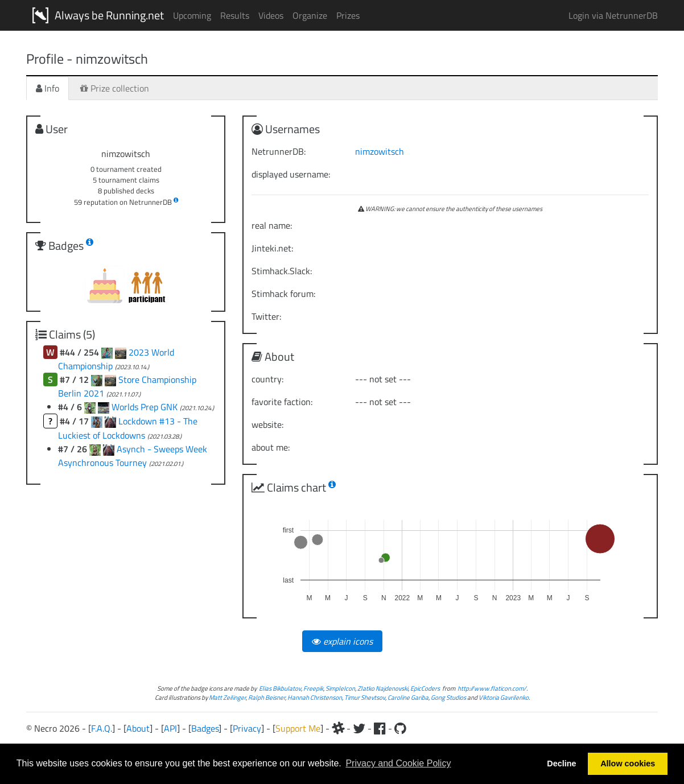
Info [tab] (48, 88)
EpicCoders (425, 688)
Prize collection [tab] (115, 88)
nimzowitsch (380, 151)
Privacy (247, 728)
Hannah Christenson (315, 697)
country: (267, 379)
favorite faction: (282, 402)
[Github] (400, 728)
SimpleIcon (340, 688)
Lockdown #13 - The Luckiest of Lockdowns (128, 428)
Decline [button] (561, 764)
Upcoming (192, 15)
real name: (272, 225)
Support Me (298, 728)
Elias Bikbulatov (280, 688)
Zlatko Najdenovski (383, 688)
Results (235, 15)
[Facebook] (380, 728)
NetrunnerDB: (279, 151)
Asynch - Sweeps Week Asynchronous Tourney (133, 456)
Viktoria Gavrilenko (504, 697)
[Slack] (338, 728)
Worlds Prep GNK (146, 407)
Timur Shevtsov (365, 697)
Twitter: (266, 316)
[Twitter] (359, 728)
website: (267, 424)
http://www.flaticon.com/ (492, 688)
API (170, 728)
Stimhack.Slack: (282, 271)
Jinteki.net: (272, 248)
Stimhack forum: (283, 294)
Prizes (348, 15)
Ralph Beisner (267, 697)
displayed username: (291, 174)
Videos (271, 15)
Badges (205, 728)
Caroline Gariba (408, 697)
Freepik (313, 688)
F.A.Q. (102, 728)
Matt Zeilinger (227, 697)
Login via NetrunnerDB (613, 15)
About (138, 728)
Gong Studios (448, 697)
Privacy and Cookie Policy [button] (398, 763)
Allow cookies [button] (628, 764)
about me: (271, 447)
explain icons (342, 641)
